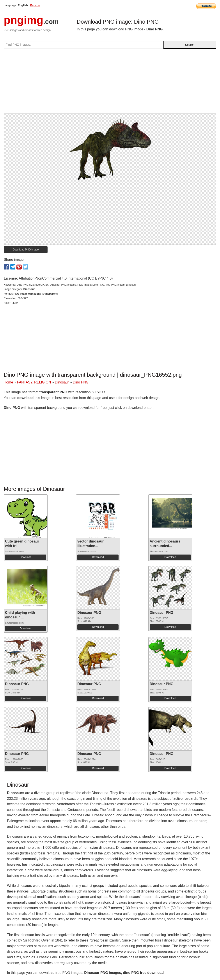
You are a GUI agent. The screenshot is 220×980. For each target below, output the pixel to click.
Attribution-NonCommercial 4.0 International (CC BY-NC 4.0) (66, 278)
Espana (35, 5)
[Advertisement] (110, 83)
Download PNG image (26, 250)
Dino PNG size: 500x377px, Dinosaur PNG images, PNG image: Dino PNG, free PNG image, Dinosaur (77, 285)
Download (26, 557)
